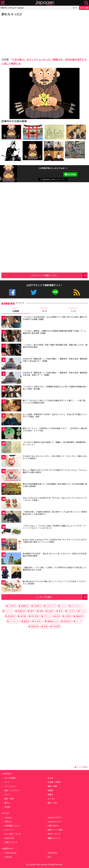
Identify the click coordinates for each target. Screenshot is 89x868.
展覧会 (27, 621)
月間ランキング (11, 842)
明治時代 (11, 616)
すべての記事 (10, 778)
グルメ (7, 795)
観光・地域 (9, 799)
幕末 (61, 611)
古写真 (7, 807)
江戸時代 (12, 606)
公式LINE (55, 292)
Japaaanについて (55, 821)
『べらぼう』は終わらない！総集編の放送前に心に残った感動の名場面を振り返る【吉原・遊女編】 (55, 388)
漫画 (41, 611)
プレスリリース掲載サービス (44, 275)
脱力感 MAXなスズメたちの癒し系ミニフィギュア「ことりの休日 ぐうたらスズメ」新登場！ (54, 582)
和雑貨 (50, 790)
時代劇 (23, 616)
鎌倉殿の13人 (53, 621)
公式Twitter (34, 292)
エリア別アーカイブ (13, 834)
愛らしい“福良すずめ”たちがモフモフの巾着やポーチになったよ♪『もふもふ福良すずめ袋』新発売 (55, 471)
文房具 (68, 616)
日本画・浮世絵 (54, 782)
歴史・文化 (52, 803)
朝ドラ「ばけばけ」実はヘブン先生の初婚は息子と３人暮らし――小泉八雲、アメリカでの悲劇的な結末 (55, 402)
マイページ (9, 830)
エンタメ (51, 799)
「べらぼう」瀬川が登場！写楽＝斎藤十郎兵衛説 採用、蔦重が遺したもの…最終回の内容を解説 (55, 346)
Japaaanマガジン (55, 817)
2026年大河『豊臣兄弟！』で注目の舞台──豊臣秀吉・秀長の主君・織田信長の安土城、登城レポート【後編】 (55, 374)
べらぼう (71, 611)
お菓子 (51, 611)
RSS (77, 292)
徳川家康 (35, 616)
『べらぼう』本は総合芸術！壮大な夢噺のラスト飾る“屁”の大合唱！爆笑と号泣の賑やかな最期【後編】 (55, 318)
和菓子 (50, 795)
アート (79, 621)
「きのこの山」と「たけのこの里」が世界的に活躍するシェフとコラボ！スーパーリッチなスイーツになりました (55, 527)
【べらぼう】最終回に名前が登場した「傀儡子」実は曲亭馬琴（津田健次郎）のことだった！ (55, 443)
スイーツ (9, 611)
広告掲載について (12, 826)
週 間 (44, 310)
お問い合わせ (53, 826)
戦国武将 (21, 611)
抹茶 (58, 616)
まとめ (50, 778)
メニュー (3, 3)
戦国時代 (25, 606)
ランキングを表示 (44, 597)
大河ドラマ (51, 606)
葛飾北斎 (35, 626)
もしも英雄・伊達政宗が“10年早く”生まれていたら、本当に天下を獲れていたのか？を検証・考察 (55, 415)
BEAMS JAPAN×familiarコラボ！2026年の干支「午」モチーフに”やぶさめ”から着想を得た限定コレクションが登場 (55, 541)
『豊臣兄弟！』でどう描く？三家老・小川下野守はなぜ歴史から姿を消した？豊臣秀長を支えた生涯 (55, 569)
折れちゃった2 (12, 14)
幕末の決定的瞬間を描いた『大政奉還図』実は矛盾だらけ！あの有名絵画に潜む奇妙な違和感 (55, 485)
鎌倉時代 (80, 616)
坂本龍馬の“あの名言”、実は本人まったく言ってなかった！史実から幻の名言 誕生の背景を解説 (55, 555)
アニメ (63, 606)
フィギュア (14, 621)
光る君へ (38, 621)
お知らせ (8, 821)
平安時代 (37, 606)
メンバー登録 (84, 8)
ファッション (10, 786)
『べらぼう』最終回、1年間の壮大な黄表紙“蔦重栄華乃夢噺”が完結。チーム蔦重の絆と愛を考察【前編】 (54, 332)
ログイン (76, 8)
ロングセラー (77, 606)
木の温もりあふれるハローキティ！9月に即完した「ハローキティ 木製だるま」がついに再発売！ (55, 457)
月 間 (73, 310)
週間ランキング (54, 838)
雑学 (32, 611)
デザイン (47, 616)
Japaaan (45, 3)
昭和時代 (67, 621)
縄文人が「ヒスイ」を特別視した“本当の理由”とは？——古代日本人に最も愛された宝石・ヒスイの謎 (55, 429)
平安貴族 (56, 626)
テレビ (83, 611)
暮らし (7, 803)
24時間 (16, 310)
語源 (46, 626)
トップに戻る (81, 767)
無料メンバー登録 (55, 830)
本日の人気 (9, 838)
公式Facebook (12, 292)
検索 (86, 3)
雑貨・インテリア (12, 790)
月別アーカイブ (54, 834)
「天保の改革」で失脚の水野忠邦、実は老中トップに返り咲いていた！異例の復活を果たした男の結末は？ (55, 513)
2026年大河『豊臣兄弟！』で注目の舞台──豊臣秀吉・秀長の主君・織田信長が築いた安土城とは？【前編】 (55, 360)
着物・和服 (52, 786)
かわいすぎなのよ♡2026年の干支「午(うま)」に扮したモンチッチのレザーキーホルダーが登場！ (55, 499)
